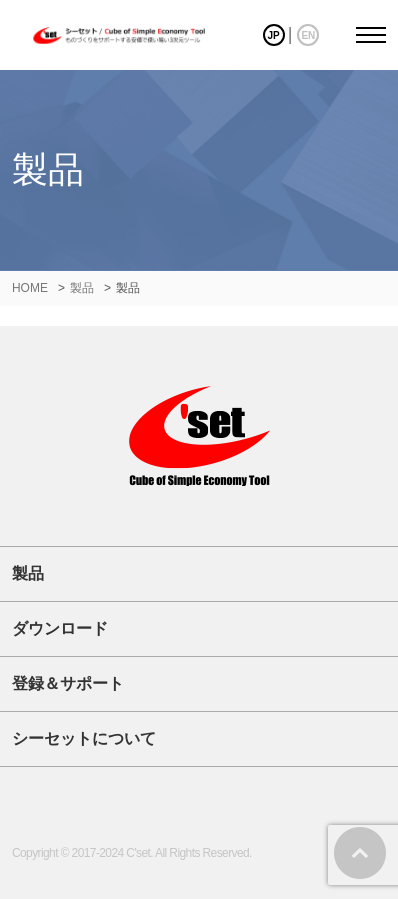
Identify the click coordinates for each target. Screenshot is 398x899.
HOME (30, 288)
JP (273, 35)
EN (308, 35)
